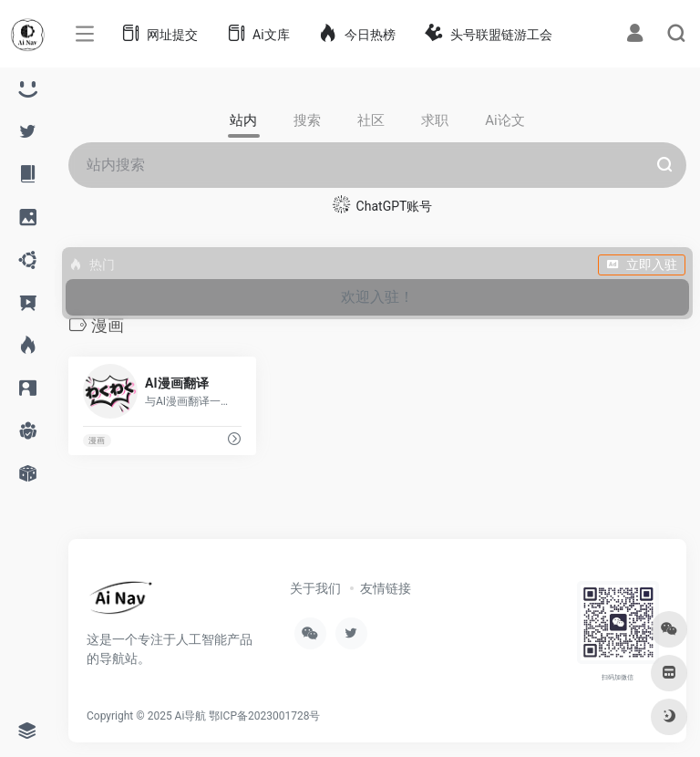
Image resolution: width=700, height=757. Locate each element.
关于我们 (315, 588)
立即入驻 (642, 264)
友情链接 (386, 588)
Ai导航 (191, 716)
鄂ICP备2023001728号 (264, 716)
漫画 (97, 441)
